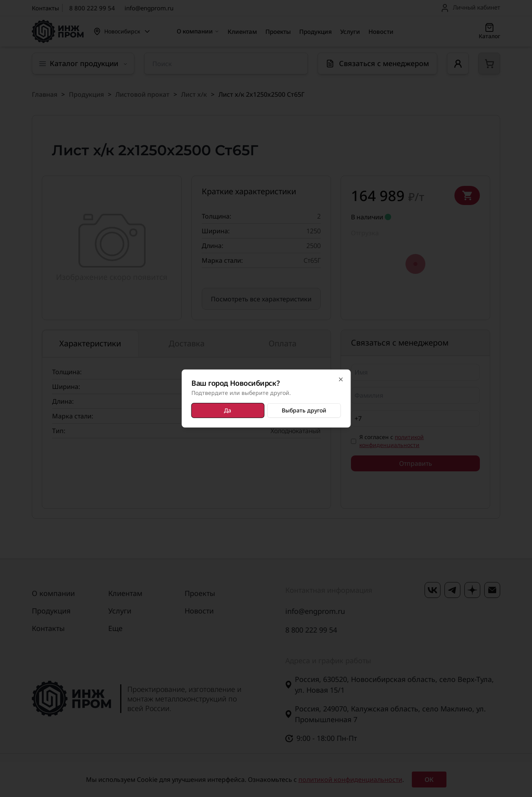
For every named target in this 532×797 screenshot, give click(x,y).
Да (228, 410)
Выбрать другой (304, 410)
